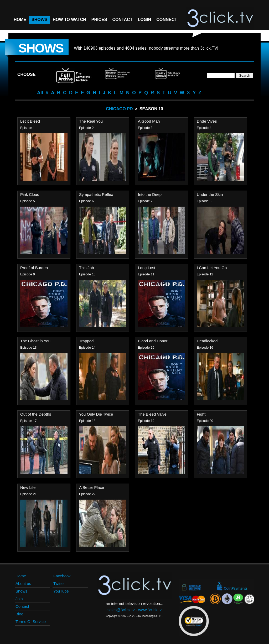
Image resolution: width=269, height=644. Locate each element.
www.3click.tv (150, 610)
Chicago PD (119, 109)
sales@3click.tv (121, 610)
